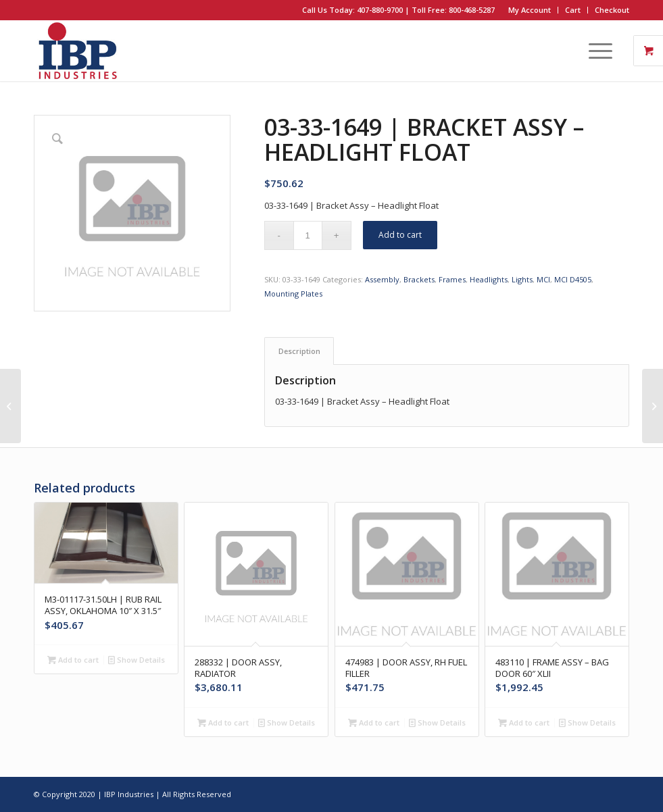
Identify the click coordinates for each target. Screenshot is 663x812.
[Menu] (594, 51)
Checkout (612, 10)
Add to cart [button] (73, 660)
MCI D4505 (573, 279)
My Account (530, 10)
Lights (522, 279)
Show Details (137, 660)
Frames (452, 279)
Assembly (382, 279)
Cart (573, 10)
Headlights (489, 279)
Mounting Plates (293, 294)
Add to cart (400, 235)
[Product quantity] (308, 235)
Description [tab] (299, 351)
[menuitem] (530, 10)
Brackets (419, 279)
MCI (543, 279)
